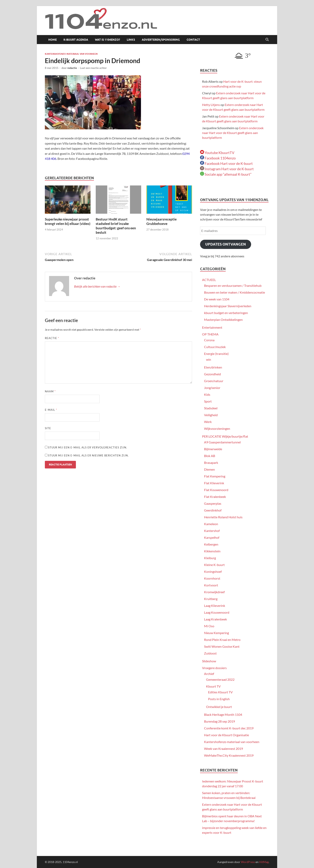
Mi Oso (209, 626)
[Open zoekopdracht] (267, 40)
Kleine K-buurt (214, 565)
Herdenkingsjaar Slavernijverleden (228, 306)
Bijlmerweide (213, 449)
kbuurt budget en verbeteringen (226, 313)
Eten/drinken (213, 367)
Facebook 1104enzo (218, 158)
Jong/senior (212, 388)
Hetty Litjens (211, 105)
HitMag (264, 862)
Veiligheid (211, 415)
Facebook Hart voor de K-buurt (226, 163)
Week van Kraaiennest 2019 (223, 749)
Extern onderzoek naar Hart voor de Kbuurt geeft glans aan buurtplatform (233, 133)
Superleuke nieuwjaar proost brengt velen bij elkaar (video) (68, 221)
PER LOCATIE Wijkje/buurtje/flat (225, 436)
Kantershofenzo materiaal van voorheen (71, 54)
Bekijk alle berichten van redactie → (97, 286)
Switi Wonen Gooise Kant (222, 646)
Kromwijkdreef (214, 592)
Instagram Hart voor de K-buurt (227, 169)
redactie (72, 68)
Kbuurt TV (213, 686)
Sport (208, 401)
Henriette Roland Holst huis (223, 517)
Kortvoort (211, 585)
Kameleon (211, 524)
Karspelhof (212, 537)
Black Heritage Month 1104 (223, 714)
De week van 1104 (217, 299)
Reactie (52, 338)
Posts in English (219, 699)
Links (131, 40)
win (209, 359)
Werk (208, 422)
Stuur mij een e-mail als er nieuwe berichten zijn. (88, 455)
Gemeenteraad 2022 (220, 679)
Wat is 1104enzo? (107, 40)
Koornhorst (212, 578)
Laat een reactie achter (93, 68)
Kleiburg (210, 558)
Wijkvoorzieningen (217, 428)
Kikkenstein (212, 551)
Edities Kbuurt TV (220, 692)
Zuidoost (210, 653)
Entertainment (212, 327)
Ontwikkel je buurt (219, 707)
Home (52, 40)
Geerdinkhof (213, 510)
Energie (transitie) (216, 354)
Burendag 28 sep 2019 (219, 721)
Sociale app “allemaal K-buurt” (226, 174)
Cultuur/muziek (215, 347)
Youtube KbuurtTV (217, 153)
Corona (209, 340)
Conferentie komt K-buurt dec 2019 (229, 728)
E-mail (51, 410)
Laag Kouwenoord (217, 612)
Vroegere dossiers (214, 668)
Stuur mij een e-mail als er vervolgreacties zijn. (88, 447)
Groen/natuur (214, 381)
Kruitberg (211, 599)
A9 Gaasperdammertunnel (222, 442)
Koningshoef (213, 571)
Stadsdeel (211, 408)
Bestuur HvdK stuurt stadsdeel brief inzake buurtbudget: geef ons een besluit (116, 226)
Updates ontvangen (226, 244)
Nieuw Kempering (216, 633)
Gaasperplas (213, 503)
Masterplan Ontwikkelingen (223, 320)
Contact (193, 40)
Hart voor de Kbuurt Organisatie (226, 735)
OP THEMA (210, 334)
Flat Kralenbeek (215, 497)
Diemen (209, 469)
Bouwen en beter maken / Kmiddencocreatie (234, 292)
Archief (209, 674)
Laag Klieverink (215, 606)
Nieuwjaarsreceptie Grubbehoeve (162, 221)
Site (48, 428)
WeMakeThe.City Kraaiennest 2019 (229, 755)
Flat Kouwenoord (216, 490)
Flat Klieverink (214, 483)
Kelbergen (211, 544)
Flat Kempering (215, 476)
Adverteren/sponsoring (161, 40)
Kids (207, 394)
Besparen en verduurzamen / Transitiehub (233, 285)
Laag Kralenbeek (215, 619)
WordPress (248, 862)
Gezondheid (212, 374)
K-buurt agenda (76, 40)
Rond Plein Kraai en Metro (222, 640)
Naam (50, 391)
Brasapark (211, 463)
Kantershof (212, 531)
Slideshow (209, 661)
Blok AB (210, 456)
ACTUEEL (209, 280)
